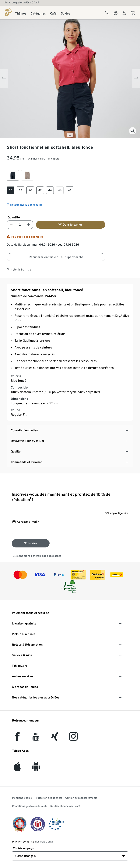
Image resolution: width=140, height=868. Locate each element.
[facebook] (17, 739)
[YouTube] (36, 739)
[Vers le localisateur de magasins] (116, 15)
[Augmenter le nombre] (29, 225)
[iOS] (17, 769)
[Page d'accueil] (9, 12)
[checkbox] (13, 176)
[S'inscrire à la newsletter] (31, 543)
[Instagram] (73, 739)
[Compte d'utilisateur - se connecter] (124, 15)
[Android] (36, 769)
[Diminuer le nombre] (11, 225)
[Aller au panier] (133, 15)
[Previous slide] (4, 79)
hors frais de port (50, 159)
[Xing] (55, 739)
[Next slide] (136, 79)
